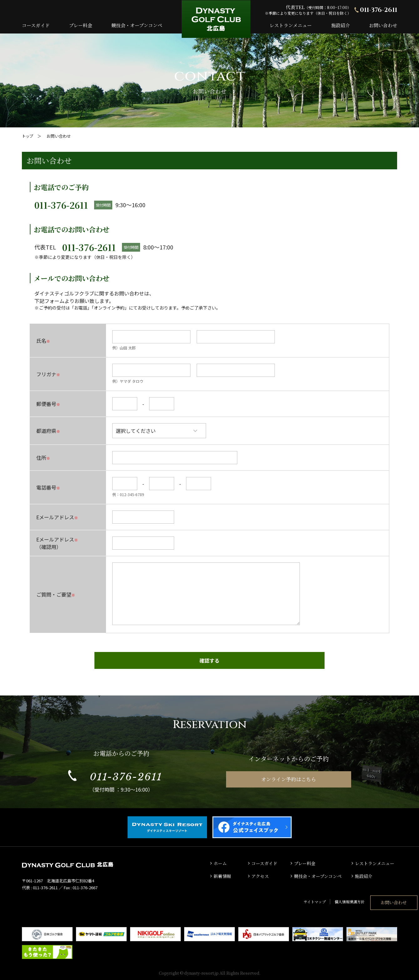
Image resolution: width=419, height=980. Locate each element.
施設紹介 (341, 25)
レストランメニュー (291, 25)
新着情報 (223, 874)
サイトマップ (279, 899)
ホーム (221, 862)
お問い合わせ (383, 25)
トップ (28, 136)
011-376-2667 (85, 886)
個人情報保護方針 (314, 899)
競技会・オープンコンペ (137, 25)
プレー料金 (81, 25)
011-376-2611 (379, 10)
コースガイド (36, 25)
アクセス (261, 874)
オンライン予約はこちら (289, 778)
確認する (209, 660)
